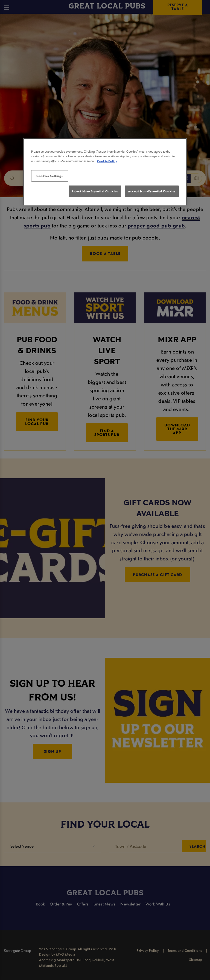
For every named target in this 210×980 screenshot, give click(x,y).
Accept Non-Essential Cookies (152, 191)
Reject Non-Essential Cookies (95, 191)
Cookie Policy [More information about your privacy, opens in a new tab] (107, 161)
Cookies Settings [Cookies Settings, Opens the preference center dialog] (50, 176)
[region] (105, 172)
